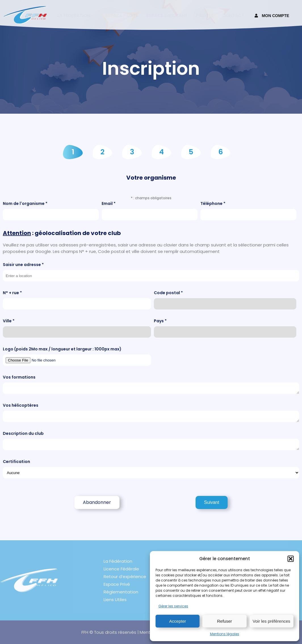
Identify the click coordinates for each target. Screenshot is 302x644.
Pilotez (205, 15)
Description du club (151, 440)
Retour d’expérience (125, 577)
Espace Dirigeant (167, 15)
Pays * (225, 328)
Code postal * (225, 300)
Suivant (212, 502)
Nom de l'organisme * (51, 210)
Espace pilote (122, 15)
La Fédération (118, 561)
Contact (233, 15)
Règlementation (121, 592)
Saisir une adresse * (151, 272)
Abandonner (97, 502)
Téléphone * (248, 210)
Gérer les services (173, 606)
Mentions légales (225, 634)
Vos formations (151, 384)
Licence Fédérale (121, 569)
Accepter (178, 621)
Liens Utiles (115, 600)
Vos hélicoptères (151, 412)
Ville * (77, 328)
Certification (151, 469)
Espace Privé (117, 584)
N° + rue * (77, 300)
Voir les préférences (271, 621)
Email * (150, 210)
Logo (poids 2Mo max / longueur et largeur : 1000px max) (77, 356)
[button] (291, 559)
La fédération (76, 15)
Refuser (225, 621)
